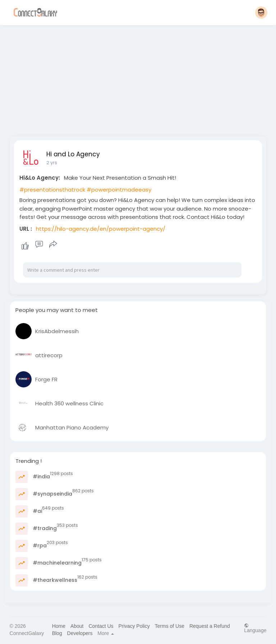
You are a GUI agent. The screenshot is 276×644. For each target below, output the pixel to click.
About (77, 626)
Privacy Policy (134, 626)
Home (59, 626)
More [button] (106, 633)
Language (255, 628)
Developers (80, 633)
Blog (57, 633)
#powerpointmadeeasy (119, 190)
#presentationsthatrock (52, 190)
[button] (261, 13)
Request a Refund (210, 626)
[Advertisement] (138, 78)
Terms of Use (170, 626)
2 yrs (52, 163)
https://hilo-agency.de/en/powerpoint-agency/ (101, 229)
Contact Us (101, 626)
